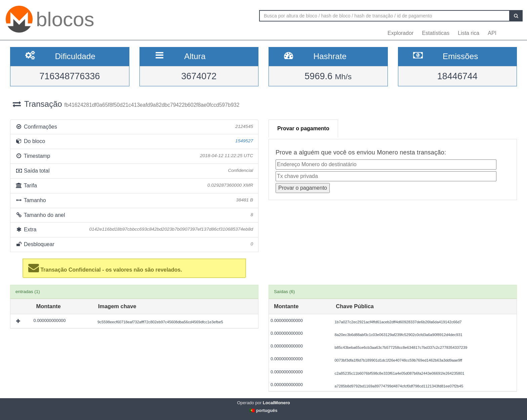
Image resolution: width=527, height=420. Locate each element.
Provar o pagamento (303, 128)
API (492, 33)
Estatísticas (436, 33)
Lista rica (469, 33)
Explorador (400, 33)
